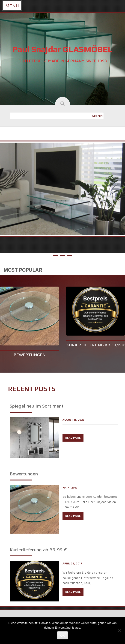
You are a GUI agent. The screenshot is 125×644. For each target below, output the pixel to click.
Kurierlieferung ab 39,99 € (96, 345)
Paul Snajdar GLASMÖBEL (62, 49)
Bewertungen (30, 355)
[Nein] (119, 631)
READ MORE (73, 438)
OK (63, 636)
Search (97, 116)
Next (119, 187)
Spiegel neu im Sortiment (37, 406)
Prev (6, 187)
